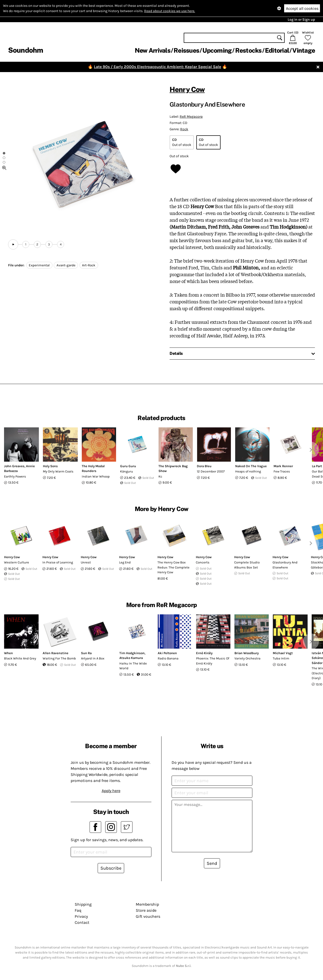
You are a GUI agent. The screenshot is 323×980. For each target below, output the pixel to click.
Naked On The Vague (251, 466)
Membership (147, 904)
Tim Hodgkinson (132, 653)
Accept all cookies (302, 8)
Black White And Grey (20, 658)
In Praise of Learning (58, 562)
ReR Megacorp (191, 117)
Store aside (146, 910)
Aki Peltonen (167, 653)
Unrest (86, 562)
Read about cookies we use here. (170, 11)
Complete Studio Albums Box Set (247, 565)
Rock (184, 129)
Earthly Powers (15, 476)
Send (212, 863)
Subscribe (111, 868)
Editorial (277, 50)
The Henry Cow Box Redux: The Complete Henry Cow (173, 567)
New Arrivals (153, 50)
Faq (78, 910)
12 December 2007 (211, 471)
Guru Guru (128, 466)
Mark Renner (283, 466)
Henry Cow (187, 89)
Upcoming (217, 50)
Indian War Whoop (96, 476)
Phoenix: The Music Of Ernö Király (213, 661)
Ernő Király (204, 653)
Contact (82, 922)
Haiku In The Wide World (133, 666)
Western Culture (17, 562)
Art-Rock (89, 265)
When (8, 653)
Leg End (125, 562)
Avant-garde (66, 265)
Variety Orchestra (247, 658)
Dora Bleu (204, 466)
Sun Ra (86, 653)
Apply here (111, 791)
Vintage (304, 50)
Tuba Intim (281, 658)
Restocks (248, 50)
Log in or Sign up (301, 20)
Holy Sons (50, 466)
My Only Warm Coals (58, 471)
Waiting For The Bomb (59, 658)
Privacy (81, 916)
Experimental (39, 265)
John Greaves (14, 466)
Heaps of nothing (248, 471)
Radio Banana (168, 658)
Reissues (186, 50)
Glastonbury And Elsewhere (285, 565)
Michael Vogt (283, 653)
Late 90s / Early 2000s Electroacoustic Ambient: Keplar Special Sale (157, 67)
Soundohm (25, 50)
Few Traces (282, 471)
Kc (160, 476)
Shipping (83, 904)
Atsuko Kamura (131, 658)
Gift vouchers (148, 916)
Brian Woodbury (247, 653)
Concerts (203, 562)
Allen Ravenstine (56, 653)
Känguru (127, 471)
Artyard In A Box (93, 658)
